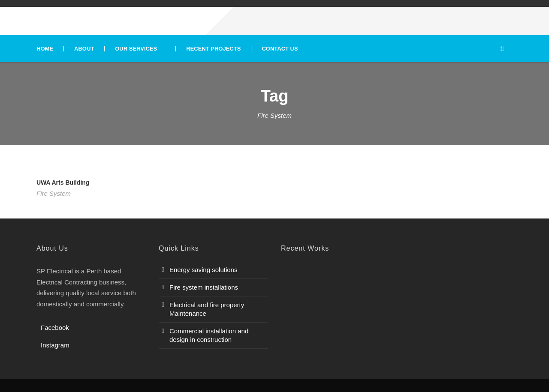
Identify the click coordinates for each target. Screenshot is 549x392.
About (84, 49)
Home (45, 49)
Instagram (55, 345)
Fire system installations (204, 287)
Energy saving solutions (203, 270)
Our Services (136, 49)
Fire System (54, 193)
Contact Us (280, 49)
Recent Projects (213, 49)
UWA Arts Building (63, 183)
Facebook (55, 328)
